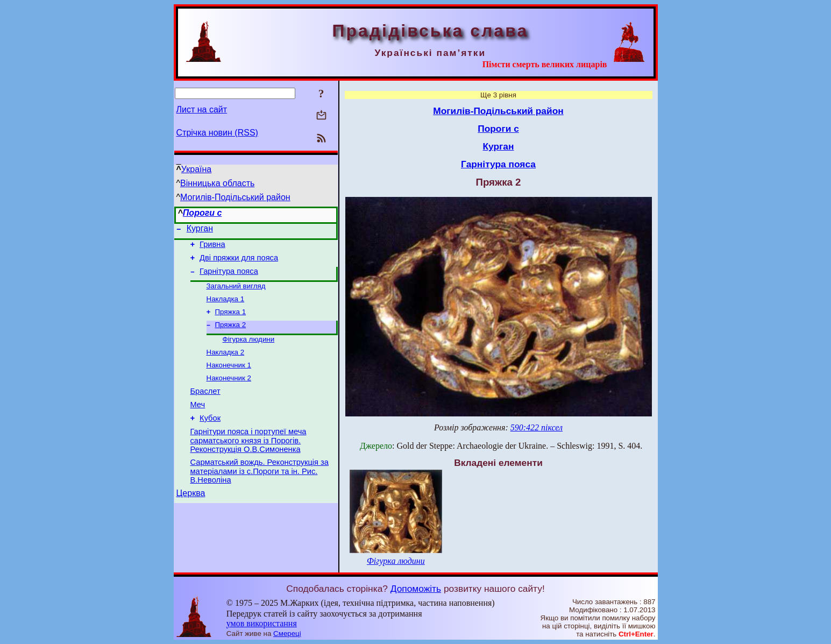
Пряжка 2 (231, 335)
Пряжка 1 (231, 321)
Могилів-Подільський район (235, 197)
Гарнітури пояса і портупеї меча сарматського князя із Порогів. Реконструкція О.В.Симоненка (248, 462)
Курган (200, 230)
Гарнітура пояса (229, 278)
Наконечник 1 (229, 379)
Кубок (210, 438)
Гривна (212, 247)
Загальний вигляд (236, 293)
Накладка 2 (226, 365)
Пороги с (202, 213)
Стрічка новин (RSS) (217, 133)
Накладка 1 (226, 307)
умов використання (262, 623)
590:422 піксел (537, 427)
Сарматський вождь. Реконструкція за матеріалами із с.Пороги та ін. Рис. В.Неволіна (260, 494)
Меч (198, 423)
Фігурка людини (249, 351)
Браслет (205, 408)
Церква (191, 518)
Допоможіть (416, 589)
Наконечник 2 (229, 393)
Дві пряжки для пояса (239, 263)
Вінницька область (217, 183)
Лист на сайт (202, 109)
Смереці (287, 634)
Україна (196, 169)
